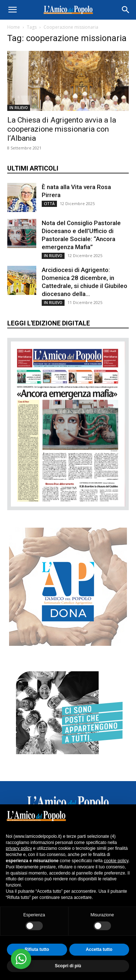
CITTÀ (49, 204)
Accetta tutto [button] (99, 949)
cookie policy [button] (116, 861)
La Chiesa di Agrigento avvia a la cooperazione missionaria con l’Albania (62, 129)
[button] (12, 10)
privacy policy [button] (19, 848)
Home (14, 27)
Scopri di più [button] (68, 966)
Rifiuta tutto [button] (37, 949)
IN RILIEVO (19, 108)
